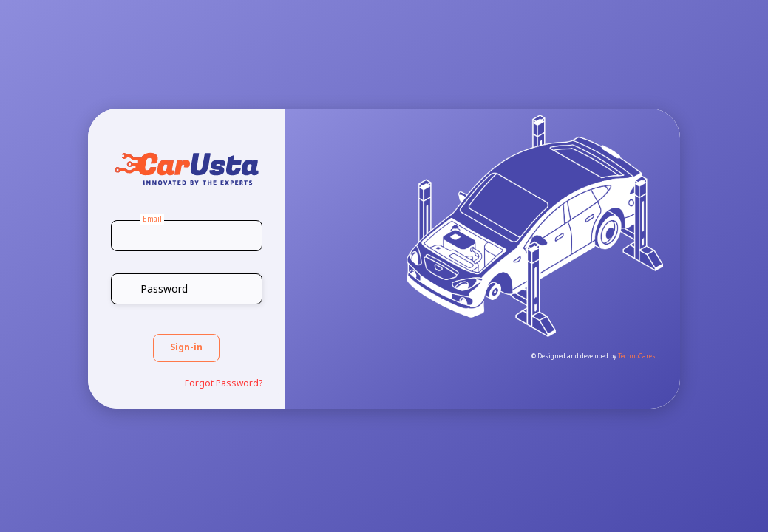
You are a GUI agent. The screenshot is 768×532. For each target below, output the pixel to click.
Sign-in (186, 348)
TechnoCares (637, 357)
